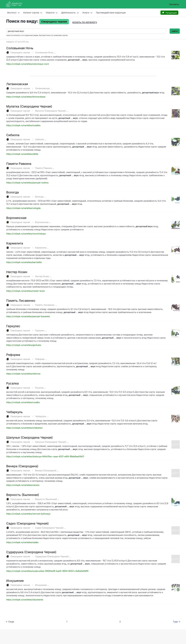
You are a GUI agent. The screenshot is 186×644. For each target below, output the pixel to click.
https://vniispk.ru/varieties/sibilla (22, 154)
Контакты (174, 4)
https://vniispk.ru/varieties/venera (23, 485)
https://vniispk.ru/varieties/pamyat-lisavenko (28, 316)
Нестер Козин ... (43, 276)
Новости (50, 13)
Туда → (177, 622)
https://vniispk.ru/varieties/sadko (22, 542)
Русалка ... (40, 388)
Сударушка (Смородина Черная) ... (53, 556)
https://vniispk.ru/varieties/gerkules (24, 345)
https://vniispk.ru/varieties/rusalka (23, 402)
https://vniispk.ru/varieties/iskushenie (25, 600)
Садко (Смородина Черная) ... (50, 528)
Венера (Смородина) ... (47, 471)
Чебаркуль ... (42, 416)
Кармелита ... (42, 248)
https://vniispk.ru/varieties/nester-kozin (26, 291)
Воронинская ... (43, 222)
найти (175, 31)
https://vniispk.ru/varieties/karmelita (24, 262)
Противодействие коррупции (111, 13)
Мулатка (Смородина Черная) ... (52, 111)
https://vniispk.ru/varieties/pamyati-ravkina (27, 183)
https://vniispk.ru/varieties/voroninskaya (26, 234)
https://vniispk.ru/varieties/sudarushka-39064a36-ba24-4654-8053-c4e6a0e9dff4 (47, 571)
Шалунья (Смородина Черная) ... (52, 442)
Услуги (86, 13)
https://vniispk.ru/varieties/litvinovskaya (26, 97)
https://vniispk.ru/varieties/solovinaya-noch (28, 64)
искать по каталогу (85, 22)
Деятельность (68, 13)
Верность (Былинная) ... (47, 499)
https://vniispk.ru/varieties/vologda (23, 208)
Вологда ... (41, 197)
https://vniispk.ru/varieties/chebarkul (24, 428)
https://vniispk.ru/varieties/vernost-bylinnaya (28, 514)
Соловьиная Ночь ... (45, 52)
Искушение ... (42, 585)
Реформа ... (41, 359)
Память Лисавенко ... (46, 305)
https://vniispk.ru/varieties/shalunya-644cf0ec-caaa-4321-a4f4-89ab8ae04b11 (45, 456)
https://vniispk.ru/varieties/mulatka (23, 125)
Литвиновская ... (44, 88)
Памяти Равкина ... (45, 168)
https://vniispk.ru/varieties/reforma (23, 374)
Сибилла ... (41, 139)
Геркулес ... (41, 330)
